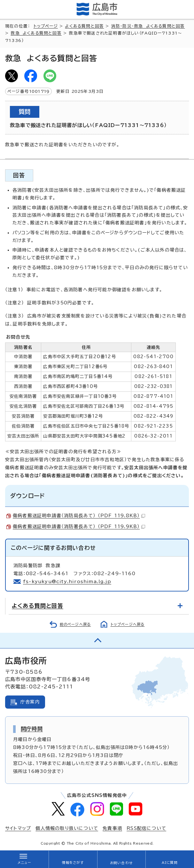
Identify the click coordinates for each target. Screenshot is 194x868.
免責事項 (112, 828)
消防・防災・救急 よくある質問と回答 (148, 26)
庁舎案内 (30, 702)
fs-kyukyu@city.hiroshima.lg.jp (67, 582)
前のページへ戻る (75, 624)
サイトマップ (18, 828)
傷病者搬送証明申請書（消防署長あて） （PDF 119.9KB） (79, 526)
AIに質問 (170, 863)
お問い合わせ (121, 863)
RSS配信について (146, 828)
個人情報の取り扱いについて (67, 828)
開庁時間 (32, 729)
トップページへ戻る (128, 624)
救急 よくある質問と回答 (36, 33)
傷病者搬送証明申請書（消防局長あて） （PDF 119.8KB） (79, 516)
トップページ (46, 26)
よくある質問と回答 (84, 26)
